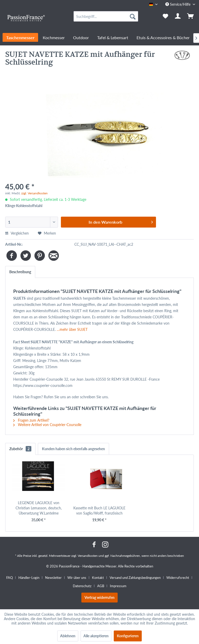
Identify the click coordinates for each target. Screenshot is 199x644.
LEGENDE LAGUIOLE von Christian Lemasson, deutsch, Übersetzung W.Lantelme (39, 508)
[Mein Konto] (178, 16)
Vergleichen (17, 233)
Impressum (118, 586)
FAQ (9, 578)
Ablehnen (68, 636)
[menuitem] (106, 16)
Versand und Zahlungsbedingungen (135, 578)
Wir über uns (77, 578)
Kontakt (98, 578)
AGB (101, 586)
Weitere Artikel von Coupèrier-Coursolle (47, 425)
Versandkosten (88, 556)
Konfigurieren (128, 636)
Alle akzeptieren (96, 636)
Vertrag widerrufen (99, 597)
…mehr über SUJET (72, 329)
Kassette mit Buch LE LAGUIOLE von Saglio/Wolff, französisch (99, 511)
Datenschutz (82, 586)
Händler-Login (29, 578)
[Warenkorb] (191, 16)
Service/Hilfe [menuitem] (178, 4)
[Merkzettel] (165, 16)
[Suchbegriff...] (106, 16)
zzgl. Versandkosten (34, 193)
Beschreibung (20, 272)
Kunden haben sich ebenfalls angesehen (73, 449)
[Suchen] (133, 16)
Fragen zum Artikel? (31, 420)
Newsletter (53, 578)
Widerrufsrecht (178, 578)
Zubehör (20, 449)
